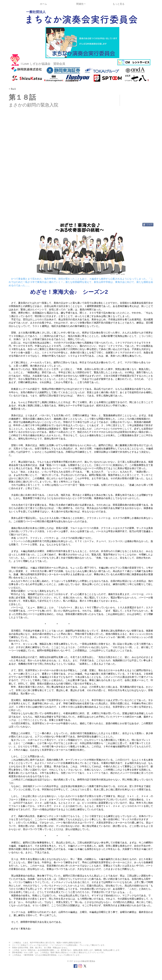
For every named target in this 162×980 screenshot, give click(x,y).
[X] (85, 966)
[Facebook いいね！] (27, 226)
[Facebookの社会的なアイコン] (75, 966)
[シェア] (148, 225)
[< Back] (19, 89)
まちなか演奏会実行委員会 (81, 19)
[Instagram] (80, 966)
